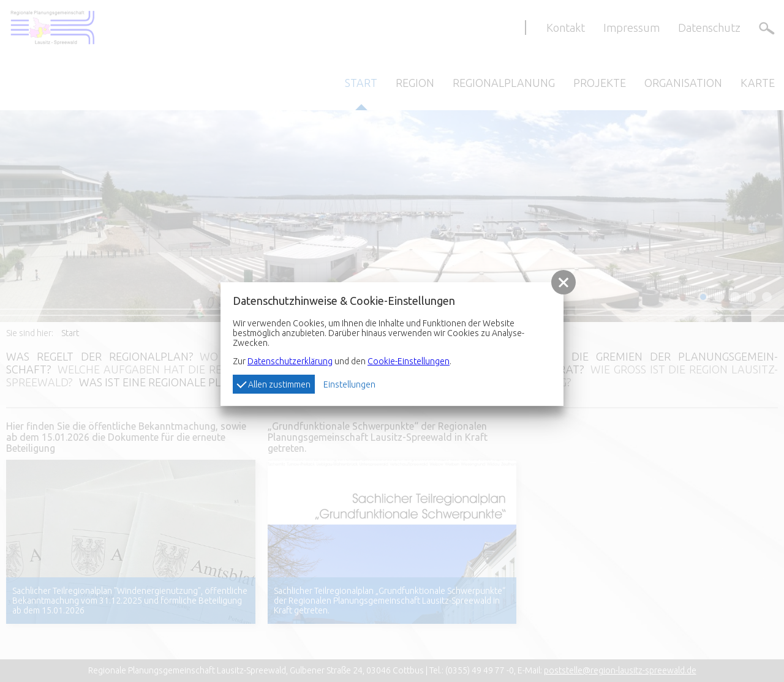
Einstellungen (349, 384)
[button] (563, 282)
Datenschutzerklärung (290, 361)
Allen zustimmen (273, 384)
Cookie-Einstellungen (409, 361)
